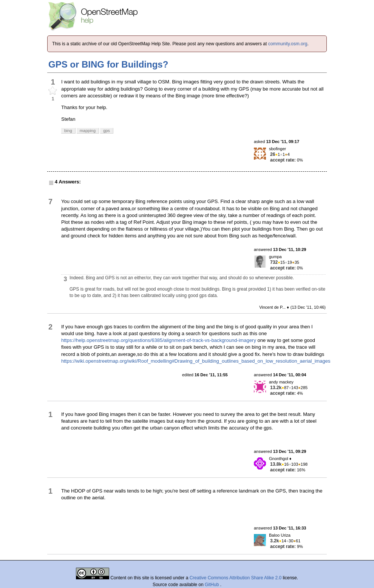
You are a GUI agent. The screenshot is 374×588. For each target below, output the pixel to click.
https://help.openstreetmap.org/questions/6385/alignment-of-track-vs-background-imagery (159, 340)
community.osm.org (288, 44)
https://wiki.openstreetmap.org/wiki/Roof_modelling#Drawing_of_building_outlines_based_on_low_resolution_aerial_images (196, 361)
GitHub (212, 585)
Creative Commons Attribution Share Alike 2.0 (236, 578)
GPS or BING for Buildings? (108, 64)
